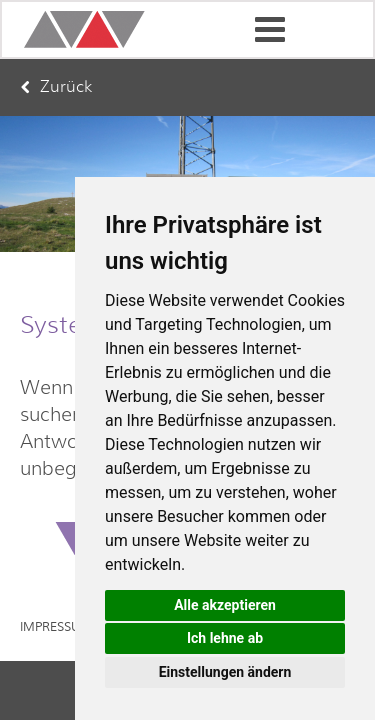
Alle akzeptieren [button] (225, 605)
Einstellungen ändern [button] (225, 672)
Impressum (56, 627)
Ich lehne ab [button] (225, 638)
